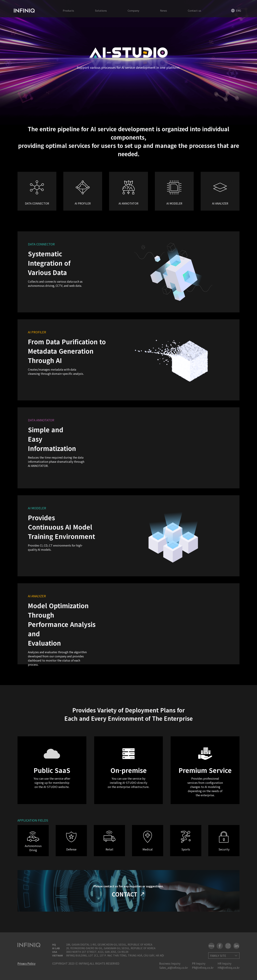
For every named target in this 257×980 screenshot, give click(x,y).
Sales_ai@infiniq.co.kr (174, 968)
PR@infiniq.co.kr (203, 968)
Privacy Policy (26, 963)
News (164, 10)
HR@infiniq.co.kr (229, 968)
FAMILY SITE (218, 956)
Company (133, 10)
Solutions (101, 10)
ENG (236, 11)
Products (68, 10)
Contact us (194, 10)
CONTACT (129, 894)
